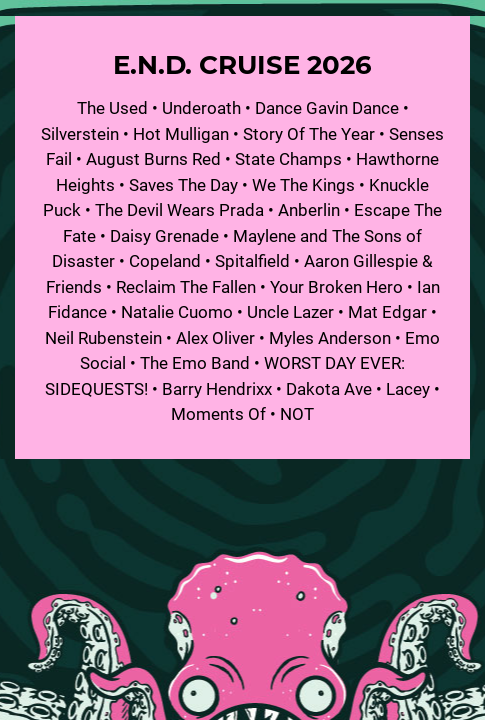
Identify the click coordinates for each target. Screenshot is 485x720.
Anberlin (309, 209)
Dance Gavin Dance (327, 107)
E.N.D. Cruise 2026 (242, 63)
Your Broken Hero (336, 286)
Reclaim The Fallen (186, 286)
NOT (297, 413)
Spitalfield (252, 260)
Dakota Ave (329, 388)
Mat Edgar (387, 311)
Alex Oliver (215, 337)
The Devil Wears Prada (179, 209)
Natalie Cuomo (177, 311)
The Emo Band (195, 362)
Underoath (201, 107)
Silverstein (80, 133)
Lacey (408, 388)
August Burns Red (153, 158)
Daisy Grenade (164, 235)
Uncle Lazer (290, 311)
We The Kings (303, 184)
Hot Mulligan (181, 133)
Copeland (165, 260)
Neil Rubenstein (103, 337)
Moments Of (218, 413)
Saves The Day (183, 184)
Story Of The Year (309, 133)
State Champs (288, 158)
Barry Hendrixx (217, 388)
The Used (112, 107)
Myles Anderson (330, 337)
